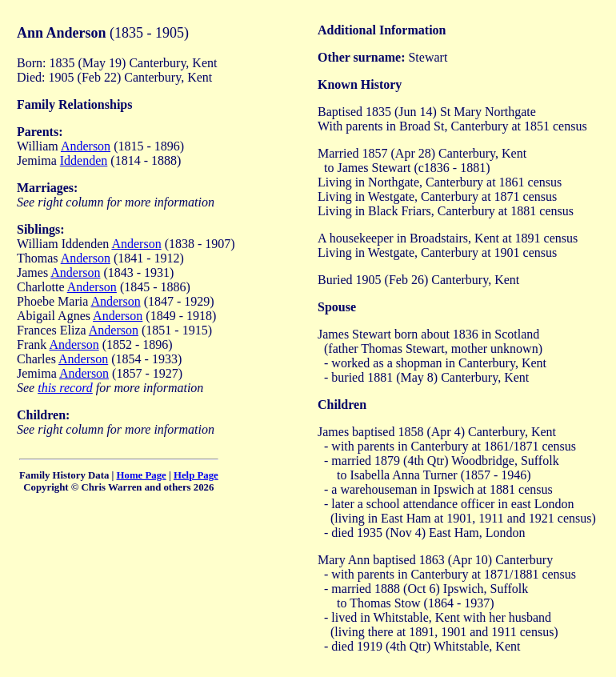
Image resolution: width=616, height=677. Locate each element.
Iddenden (84, 160)
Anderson (86, 146)
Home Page (142, 475)
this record (65, 388)
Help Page (196, 475)
